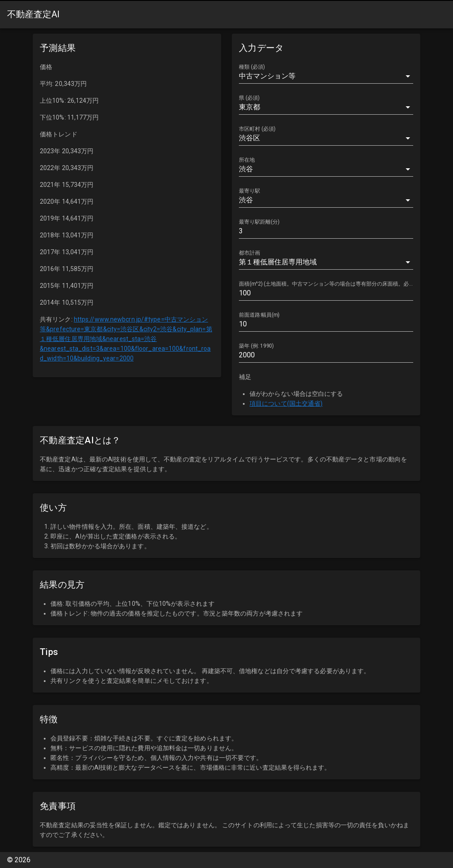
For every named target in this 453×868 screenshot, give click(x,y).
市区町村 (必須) (257, 129)
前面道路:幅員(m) (259, 315)
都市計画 (250, 253)
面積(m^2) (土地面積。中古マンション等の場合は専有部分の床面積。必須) (326, 284)
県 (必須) (249, 98)
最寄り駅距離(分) (259, 222)
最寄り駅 (250, 191)
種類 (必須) (252, 67)
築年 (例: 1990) (256, 346)
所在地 (247, 160)
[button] (326, 76)
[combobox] (326, 107)
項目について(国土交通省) (286, 403)
